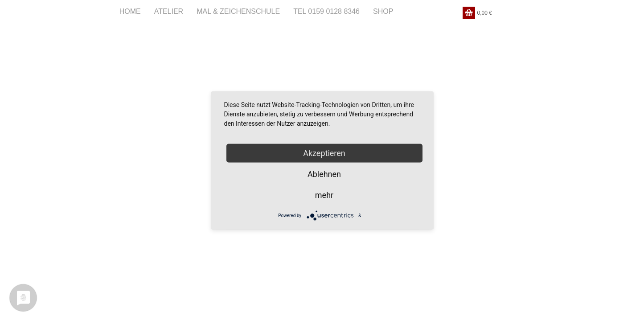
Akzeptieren (324, 153)
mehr (324, 195)
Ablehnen (324, 174)
